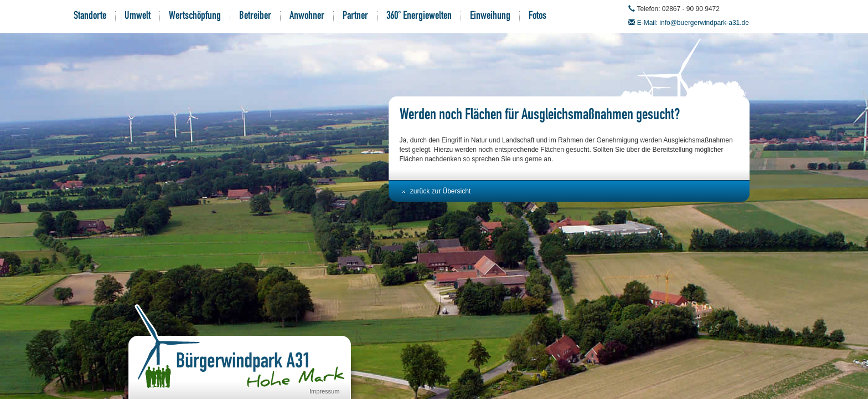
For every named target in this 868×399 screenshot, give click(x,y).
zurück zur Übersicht (440, 191)
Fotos (538, 17)
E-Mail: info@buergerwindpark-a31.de (693, 23)
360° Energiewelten (419, 17)
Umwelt (138, 17)
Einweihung (490, 17)
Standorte (90, 17)
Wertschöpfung (195, 17)
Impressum (324, 391)
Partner (355, 17)
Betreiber (255, 17)
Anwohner (307, 17)
